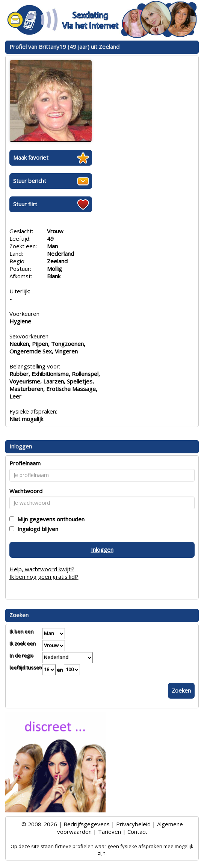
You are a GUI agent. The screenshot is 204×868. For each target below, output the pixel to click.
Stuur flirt (25, 204)
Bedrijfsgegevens (87, 824)
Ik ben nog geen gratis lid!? (44, 577)
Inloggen (102, 549)
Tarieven (110, 832)
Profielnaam (25, 463)
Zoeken (181, 690)
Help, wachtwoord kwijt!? (42, 569)
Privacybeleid (133, 824)
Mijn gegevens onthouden (49, 519)
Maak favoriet (31, 157)
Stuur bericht (30, 181)
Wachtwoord (26, 491)
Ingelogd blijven (36, 529)
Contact (137, 832)
